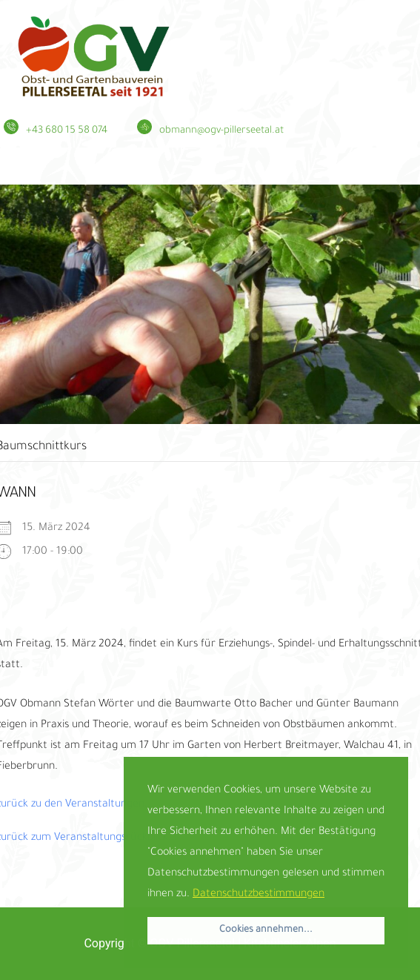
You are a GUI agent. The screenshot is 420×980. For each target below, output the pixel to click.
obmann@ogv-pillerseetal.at (221, 131)
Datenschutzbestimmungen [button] (259, 895)
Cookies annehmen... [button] (266, 930)
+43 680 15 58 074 (67, 131)
